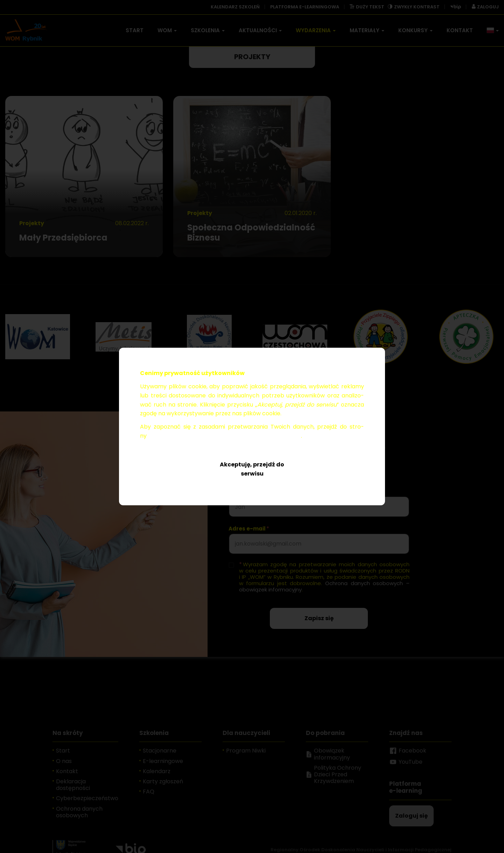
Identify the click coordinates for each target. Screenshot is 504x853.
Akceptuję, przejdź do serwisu (252, 469)
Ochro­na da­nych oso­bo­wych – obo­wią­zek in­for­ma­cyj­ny (225, 436)
